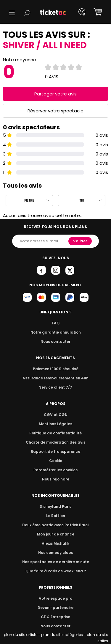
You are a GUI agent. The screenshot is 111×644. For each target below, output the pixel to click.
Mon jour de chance (55, 534)
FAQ (55, 323)
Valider (81, 241)
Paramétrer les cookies (56, 470)
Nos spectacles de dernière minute (56, 562)
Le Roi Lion (56, 516)
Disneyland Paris (56, 506)
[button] (12, 13)
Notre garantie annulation (55, 332)
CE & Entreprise (55, 617)
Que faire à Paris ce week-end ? (56, 571)
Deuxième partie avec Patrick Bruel (55, 525)
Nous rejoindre (55, 479)
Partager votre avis (56, 94)
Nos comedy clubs (55, 553)
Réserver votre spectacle (55, 111)
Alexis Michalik (56, 543)
